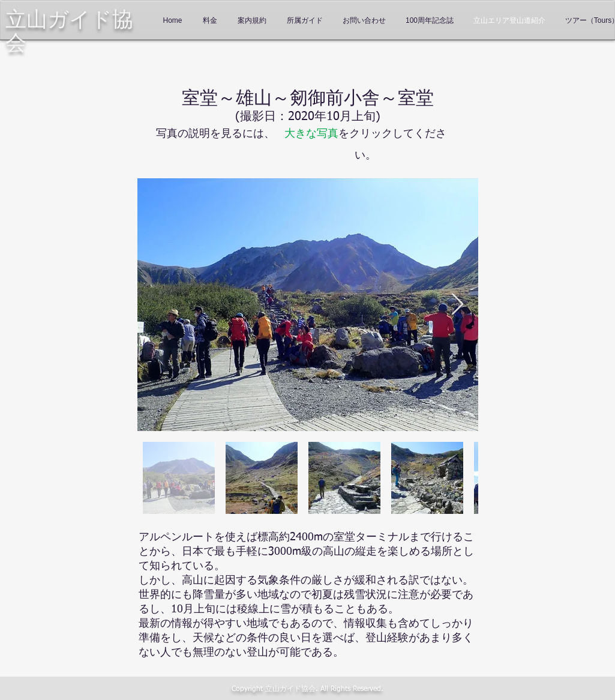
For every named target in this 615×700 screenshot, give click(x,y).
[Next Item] (457, 305)
